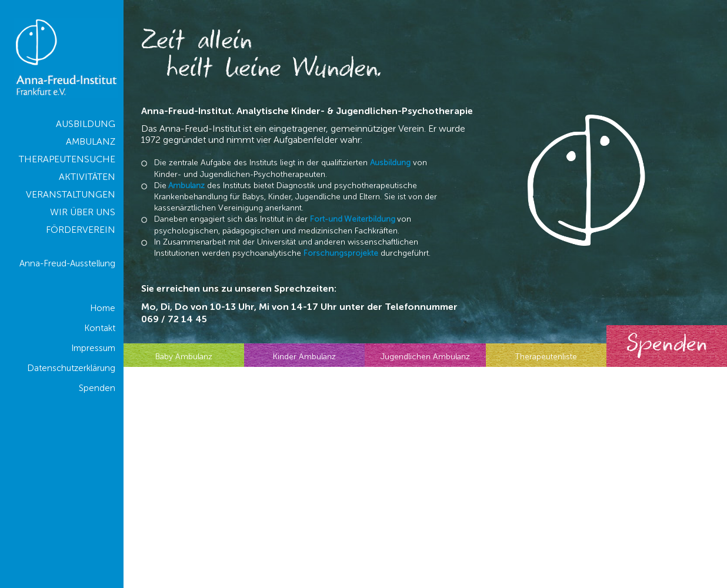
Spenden (667, 346)
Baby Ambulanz (184, 357)
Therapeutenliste (546, 357)
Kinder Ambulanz (304, 357)
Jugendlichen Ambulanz (425, 357)
